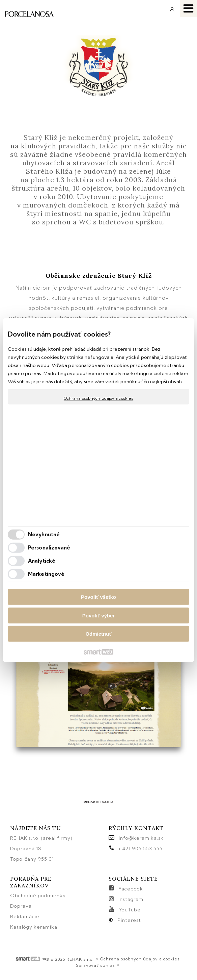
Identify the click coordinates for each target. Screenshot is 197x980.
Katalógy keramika (34, 927)
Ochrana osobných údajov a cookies (98, 398)
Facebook (131, 889)
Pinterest (129, 920)
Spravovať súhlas (95, 965)
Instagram (131, 899)
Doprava (21, 906)
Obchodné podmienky (38, 896)
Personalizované (49, 547)
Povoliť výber (98, 615)
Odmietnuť (98, 634)
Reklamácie (25, 916)
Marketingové (46, 574)
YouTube (130, 910)
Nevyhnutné (44, 534)
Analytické (42, 560)
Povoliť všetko (98, 597)
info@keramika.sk (141, 838)
